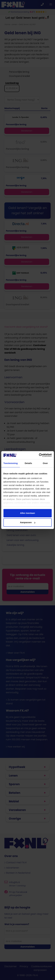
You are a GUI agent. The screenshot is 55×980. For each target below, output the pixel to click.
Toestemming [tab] (11, 463)
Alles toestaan (28, 513)
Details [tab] (28, 463)
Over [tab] (45, 463)
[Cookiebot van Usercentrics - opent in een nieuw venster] (39, 455)
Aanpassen (28, 522)
